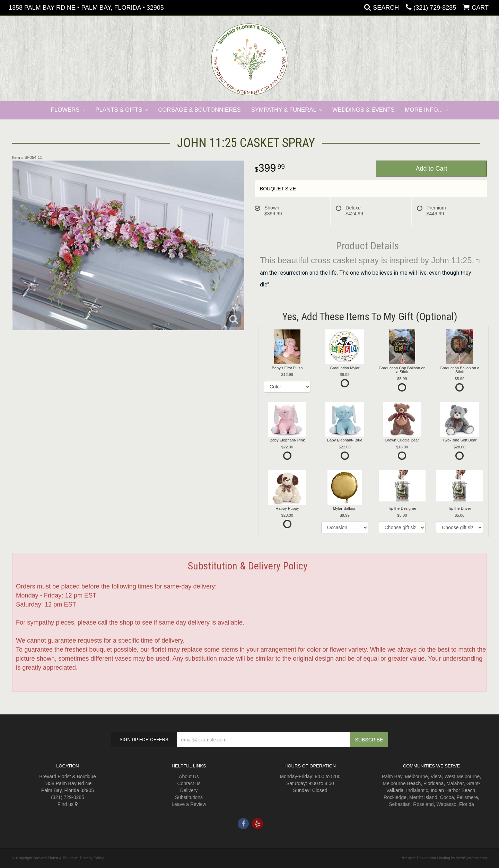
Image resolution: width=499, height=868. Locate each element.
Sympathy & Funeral (284, 110)
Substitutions (189, 797)
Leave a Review (189, 804)
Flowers (65, 110)
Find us (68, 804)
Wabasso (446, 804)
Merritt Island (423, 797)
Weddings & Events (364, 110)
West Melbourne (462, 776)
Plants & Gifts (119, 110)
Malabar (455, 783)
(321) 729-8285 (435, 8)
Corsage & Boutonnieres (199, 110)
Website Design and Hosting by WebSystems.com (444, 858)
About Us (189, 776)
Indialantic (417, 790)
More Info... (424, 110)
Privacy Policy (92, 858)
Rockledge (395, 797)
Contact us (189, 783)
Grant (472, 783)
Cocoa (447, 797)
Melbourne (416, 776)
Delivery (189, 790)
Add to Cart (431, 169)
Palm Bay (392, 776)
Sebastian (400, 804)
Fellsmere (467, 797)
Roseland (423, 804)
